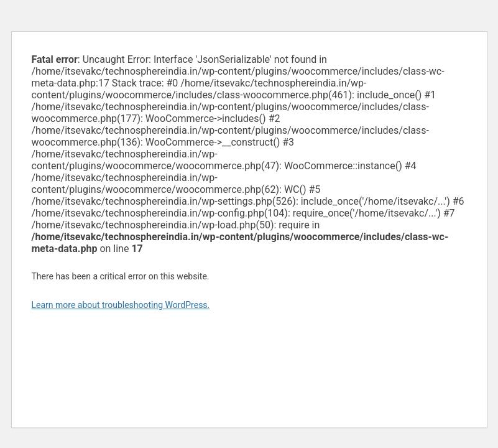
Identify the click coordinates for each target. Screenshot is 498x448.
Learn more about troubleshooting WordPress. (121, 305)
